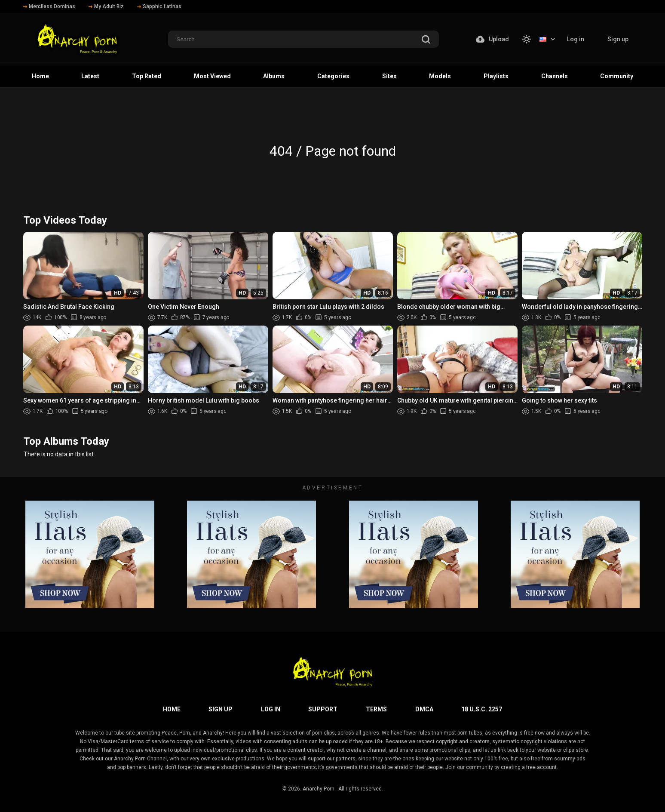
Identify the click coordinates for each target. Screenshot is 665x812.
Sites (389, 76)
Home (40, 76)
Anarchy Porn (319, 789)
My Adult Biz (106, 6)
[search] (426, 40)
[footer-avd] (90, 554)
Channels (555, 76)
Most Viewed (212, 76)
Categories (333, 76)
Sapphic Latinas (159, 6)
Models (440, 76)
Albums (274, 76)
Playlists (496, 76)
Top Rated (147, 76)
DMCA (424, 709)
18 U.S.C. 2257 (482, 709)
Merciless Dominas (49, 6)
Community (617, 76)
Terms (376, 709)
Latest (90, 76)
